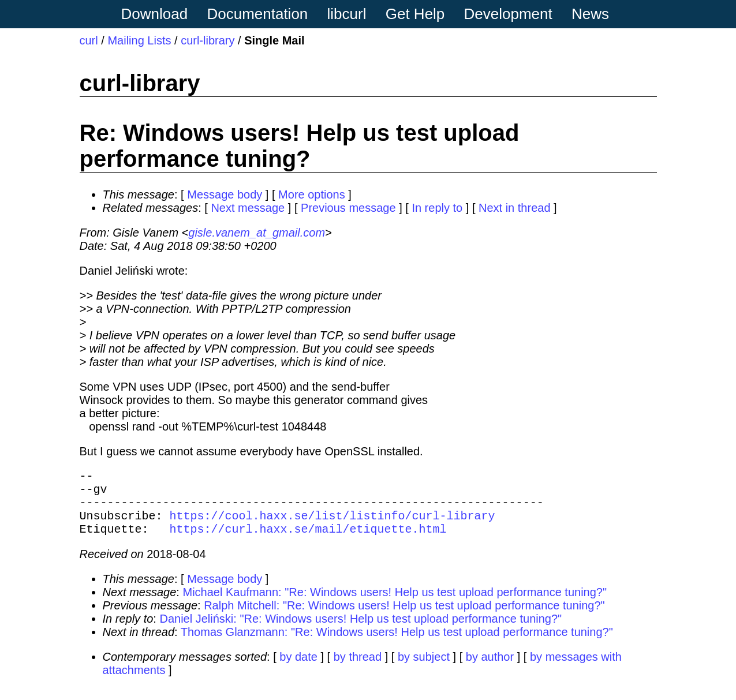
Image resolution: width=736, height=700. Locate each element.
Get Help (415, 14)
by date (298, 668)
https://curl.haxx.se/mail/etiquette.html (308, 540)
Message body (225, 194)
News (590, 14)
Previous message (348, 208)
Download (155, 14)
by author (490, 668)
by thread (358, 668)
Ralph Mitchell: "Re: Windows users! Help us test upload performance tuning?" (404, 617)
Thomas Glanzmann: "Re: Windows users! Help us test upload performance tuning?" (397, 643)
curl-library (208, 40)
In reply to (437, 208)
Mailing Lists (139, 40)
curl (89, 40)
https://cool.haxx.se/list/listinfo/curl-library (332, 524)
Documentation (257, 14)
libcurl (347, 14)
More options (312, 194)
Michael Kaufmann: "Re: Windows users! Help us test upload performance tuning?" (395, 604)
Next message (248, 208)
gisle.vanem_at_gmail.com (257, 233)
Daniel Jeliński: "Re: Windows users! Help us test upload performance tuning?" (360, 630)
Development (508, 14)
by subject (424, 668)
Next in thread (515, 208)
